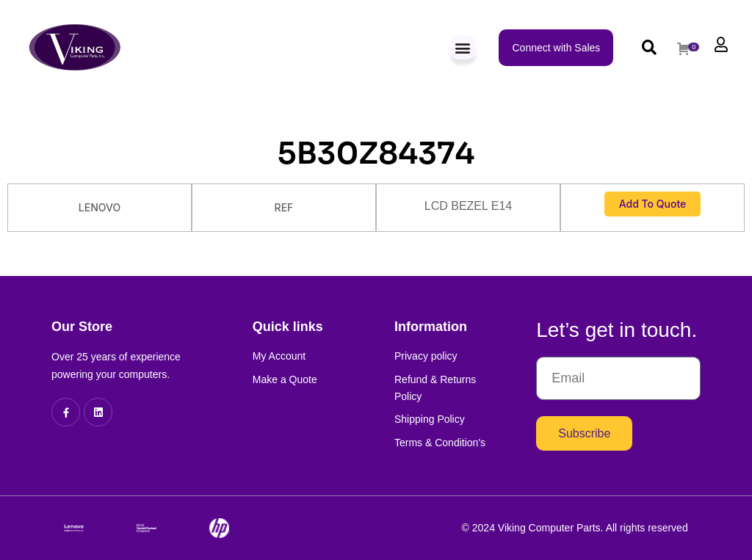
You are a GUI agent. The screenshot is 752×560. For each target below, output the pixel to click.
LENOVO (100, 207)
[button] (463, 47)
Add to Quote (653, 204)
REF (284, 207)
